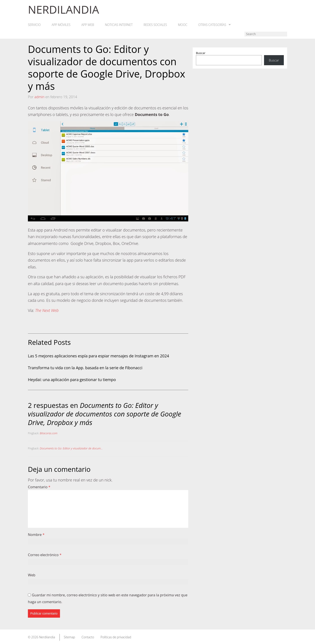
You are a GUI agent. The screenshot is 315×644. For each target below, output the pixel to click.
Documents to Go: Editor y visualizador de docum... (71, 448)
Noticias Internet (119, 25)
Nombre (36, 535)
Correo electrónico (45, 555)
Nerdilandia (47, 637)
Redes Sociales (155, 25)
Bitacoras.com (49, 433)
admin (39, 97)
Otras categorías (214, 25)
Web (32, 575)
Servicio (34, 25)
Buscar (201, 53)
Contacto (88, 637)
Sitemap (69, 637)
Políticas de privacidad (116, 637)
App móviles (61, 25)
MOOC (183, 25)
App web (88, 25)
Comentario (39, 487)
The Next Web (47, 310)
